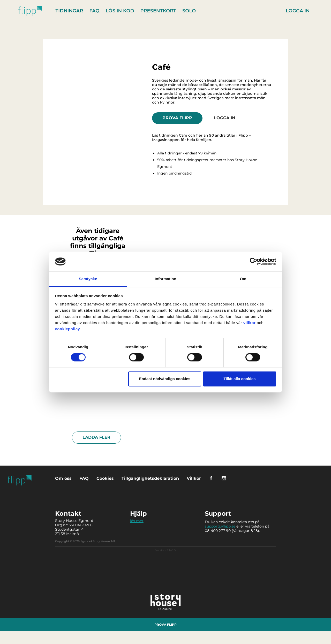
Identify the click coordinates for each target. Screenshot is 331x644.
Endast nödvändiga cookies (165, 379)
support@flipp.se (220, 526)
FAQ (94, 11)
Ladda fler (96, 437)
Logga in (298, 11)
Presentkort (158, 11)
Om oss (63, 478)
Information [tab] (165, 279)
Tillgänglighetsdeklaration (150, 478)
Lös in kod (120, 11)
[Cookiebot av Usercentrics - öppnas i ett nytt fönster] (254, 262)
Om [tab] (243, 279)
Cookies (105, 478)
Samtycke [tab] (88, 279)
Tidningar (69, 11)
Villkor (194, 478)
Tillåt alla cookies (239, 379)
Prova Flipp (177, 118)
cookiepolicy (68, 329)
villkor (250, 323)
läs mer (137, 521)
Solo (189, 11)
